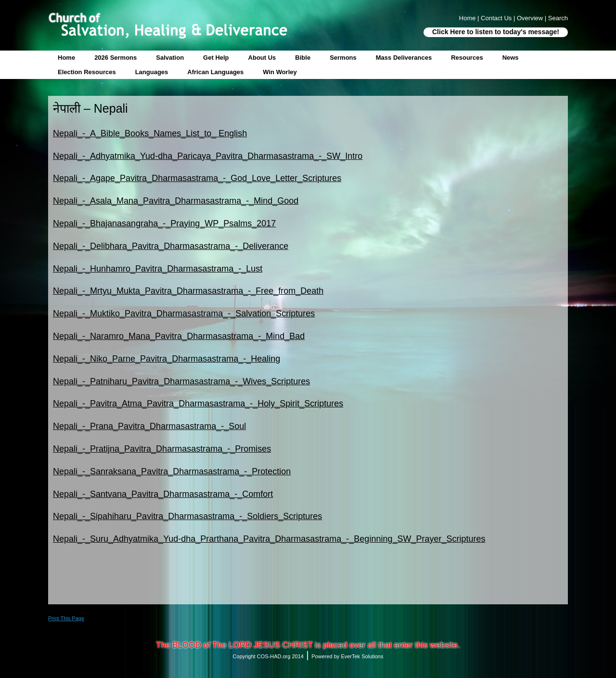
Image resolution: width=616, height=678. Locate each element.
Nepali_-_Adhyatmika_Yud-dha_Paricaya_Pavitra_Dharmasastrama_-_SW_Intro (208, 156)
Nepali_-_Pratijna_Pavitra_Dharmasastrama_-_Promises (162, 449)
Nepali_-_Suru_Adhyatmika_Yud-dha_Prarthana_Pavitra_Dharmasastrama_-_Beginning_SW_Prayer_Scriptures (269, 539)
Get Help (216, 58)
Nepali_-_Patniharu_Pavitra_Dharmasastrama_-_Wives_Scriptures (181, 381)
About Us (262, 58)
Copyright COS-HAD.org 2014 (268, 656)
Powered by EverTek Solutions (347, 656)
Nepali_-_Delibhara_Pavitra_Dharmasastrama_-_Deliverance (171, 246)
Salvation (170, 58)
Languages (152, 72)
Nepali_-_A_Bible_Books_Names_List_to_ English (150, 133)
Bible (303, 58)
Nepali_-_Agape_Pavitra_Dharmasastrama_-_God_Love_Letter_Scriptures (197, 178)
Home (66, 58)
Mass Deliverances (404, 58)
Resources (467, 58)
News (511, 58)
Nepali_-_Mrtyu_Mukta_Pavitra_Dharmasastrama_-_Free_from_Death (188, 291)
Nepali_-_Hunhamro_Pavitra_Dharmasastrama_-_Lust (158, 269)
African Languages (215, 72)
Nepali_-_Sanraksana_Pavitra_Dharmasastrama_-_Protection (172, 471)
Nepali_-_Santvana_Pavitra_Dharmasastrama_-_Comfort (163, 494)
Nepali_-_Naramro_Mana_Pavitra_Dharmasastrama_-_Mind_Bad (179, 336)
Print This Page (66, 618)
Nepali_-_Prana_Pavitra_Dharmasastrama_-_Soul (149, 426)
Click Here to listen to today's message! (496, 32)
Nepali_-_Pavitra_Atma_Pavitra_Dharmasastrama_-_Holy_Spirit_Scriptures (198, 404)
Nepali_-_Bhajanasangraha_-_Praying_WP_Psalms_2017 (164, 223)
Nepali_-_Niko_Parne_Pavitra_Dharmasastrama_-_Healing (167, 359)
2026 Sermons (115, 58)
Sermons (343, 58)
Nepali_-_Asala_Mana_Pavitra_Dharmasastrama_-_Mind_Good (176, 201)
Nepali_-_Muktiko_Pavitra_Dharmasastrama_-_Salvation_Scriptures (184, 313)
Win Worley (280, 72)
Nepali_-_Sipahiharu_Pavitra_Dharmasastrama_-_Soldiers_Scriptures (187, 516)
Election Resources (87, 72)
